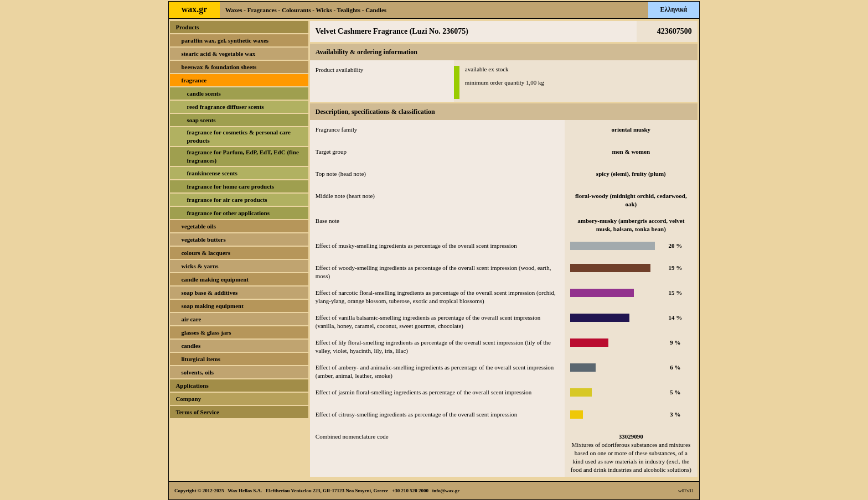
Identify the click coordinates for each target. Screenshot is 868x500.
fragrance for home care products (230, 186)
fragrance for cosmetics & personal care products (238, 136)
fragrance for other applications (228, 213)
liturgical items (201, 359)
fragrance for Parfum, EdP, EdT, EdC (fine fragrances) (242, 156)
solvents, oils (197, 372)
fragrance (194, 80)
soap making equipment (212, 306)
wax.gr (195, 9)
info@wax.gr (446, 491)
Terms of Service (197, 412)
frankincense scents (212, 173)
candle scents (203, 93)
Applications (192, 386)
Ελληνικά (674, 9)
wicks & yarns (200, 266)
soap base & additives (209, 293)
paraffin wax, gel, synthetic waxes (225, 40)
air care (191, 319)
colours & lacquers (206, 253)
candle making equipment (215, 279)
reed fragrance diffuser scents (225, 107)
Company (188, 399)
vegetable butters (203, 239)
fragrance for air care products (227, 200)
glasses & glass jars (206, 332)
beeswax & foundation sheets (219, 67)
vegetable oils (198, 226)
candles (191, 346)
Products (187, 27)
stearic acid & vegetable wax (218, 54)
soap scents (201, 120)
